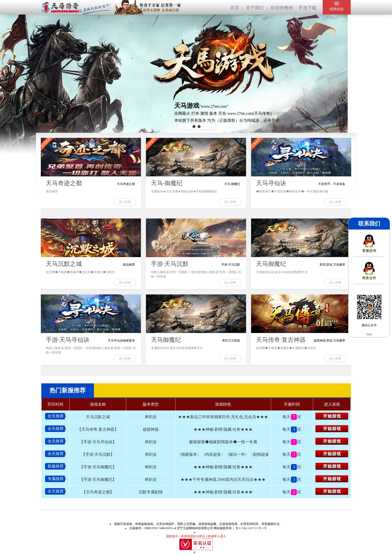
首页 (235, 8)
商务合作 (369, 271)
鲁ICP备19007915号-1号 (251, 528)
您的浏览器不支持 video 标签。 (152, 33)
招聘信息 (337, 6)
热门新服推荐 (68, 390)
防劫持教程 (282, 8)
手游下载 (307, 8)
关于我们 (255, 8)
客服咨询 (369, 244)
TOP (369, 335)
